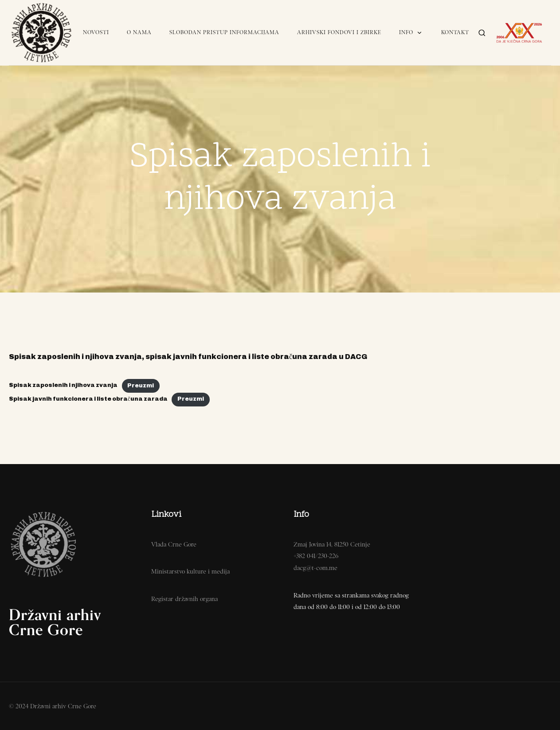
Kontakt (455, 32)
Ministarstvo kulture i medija (190, 571)
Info (411, 33)
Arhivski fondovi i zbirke (339, 32)
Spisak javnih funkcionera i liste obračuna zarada (88, 399)
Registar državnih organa (184, 599)
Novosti (96, 32)
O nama (139, 32)
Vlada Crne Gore (174, 544)
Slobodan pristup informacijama (224, 32)
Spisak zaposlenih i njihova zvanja (63, 386)
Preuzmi (141, 386)
